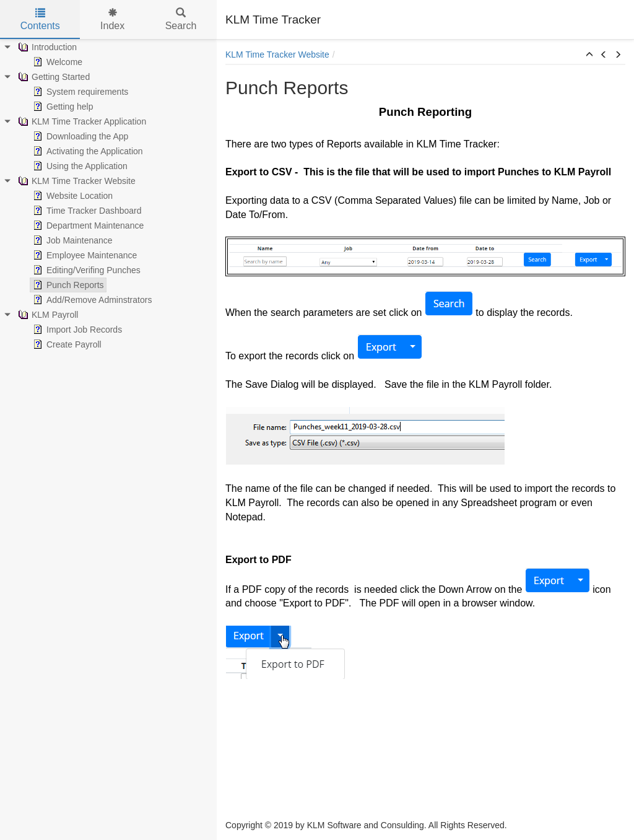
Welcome (56, 62)
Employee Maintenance (84, 255)
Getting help (62, 107)
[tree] (108, 196)
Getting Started (53, 77)
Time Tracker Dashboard (86, 211)
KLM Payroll (47, 315)
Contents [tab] (40, 20)
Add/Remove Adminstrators (91, 300)
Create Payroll (66, 344)
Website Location (72, 196)
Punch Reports (67, 285)
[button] (589, 55)
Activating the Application (87, 151)
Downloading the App (79, 136)
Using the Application (79, 166)
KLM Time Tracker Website (76, 181)
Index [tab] (112, 20)
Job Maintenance (72, 240)
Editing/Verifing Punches (85, 270)
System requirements (79, 92)
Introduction (46, 47)
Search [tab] (181, 20)
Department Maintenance (87, 225)
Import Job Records (76, 330)
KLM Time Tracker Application (81, 121)
